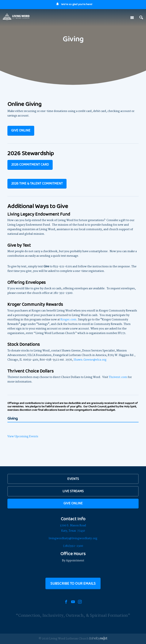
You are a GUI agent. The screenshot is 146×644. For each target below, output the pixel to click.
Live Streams (73, 491)
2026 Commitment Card (30, 164)
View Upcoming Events (23, 437)
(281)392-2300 (73, 546)
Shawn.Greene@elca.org (90, 360)
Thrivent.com (118, 377)
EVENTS (73, 479)
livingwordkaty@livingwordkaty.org (73, 538)
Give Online (21, 130)
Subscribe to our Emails (73, 583)
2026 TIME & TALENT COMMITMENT (37, 183)
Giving (13, 419)
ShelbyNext (99, 639)
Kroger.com (68, 320)
